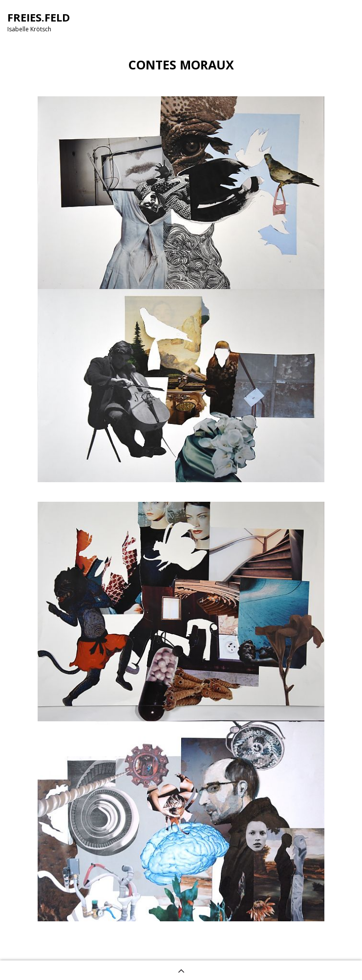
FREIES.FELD (39, 17)
